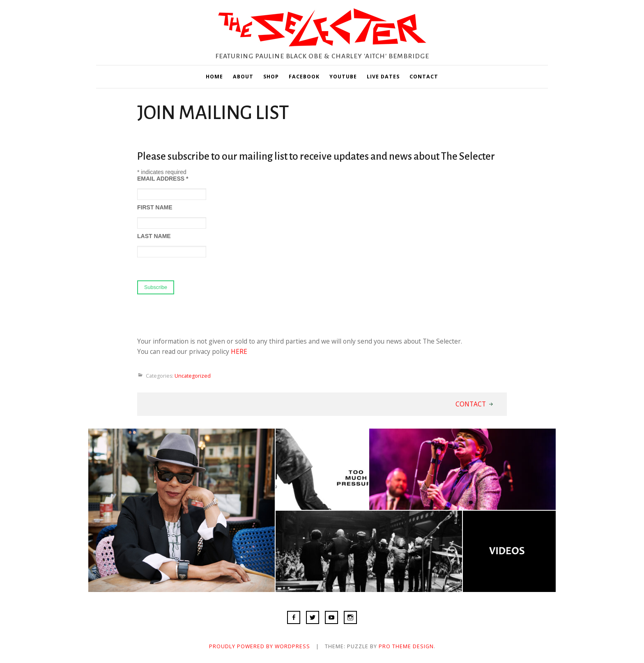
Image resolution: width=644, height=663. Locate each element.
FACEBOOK (304, 77)
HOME (214, 77)
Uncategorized (193, 376)
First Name (155, 207)
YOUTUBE (343, 77)
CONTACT (424, 77)
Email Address (163, 179)
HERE (239, 351)
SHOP (271, 77)
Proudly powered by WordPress (260, 646)
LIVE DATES (383, 77)
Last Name (154, 236)
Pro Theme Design (406, 646)
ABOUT (243, 77)
